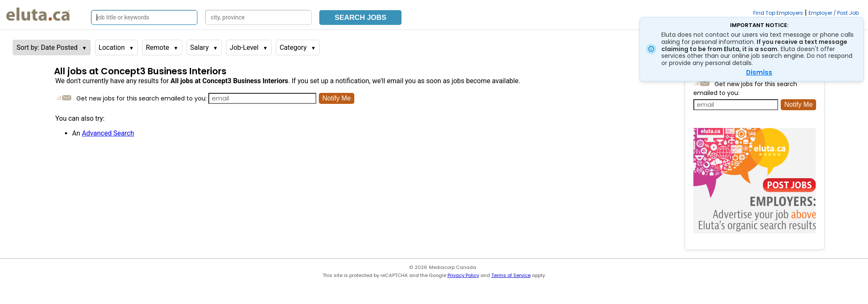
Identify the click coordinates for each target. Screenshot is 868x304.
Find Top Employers (778, 13)
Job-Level (244, 47)
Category (293, 47)
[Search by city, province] (259, 18)
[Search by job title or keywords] (144, 18)
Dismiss (759, 72)
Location (112, 47)
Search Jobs (360, 18)
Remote (158, 47)
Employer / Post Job (834, 13)
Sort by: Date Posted (47, 47)
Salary (199, 47)
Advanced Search (108, 133)
